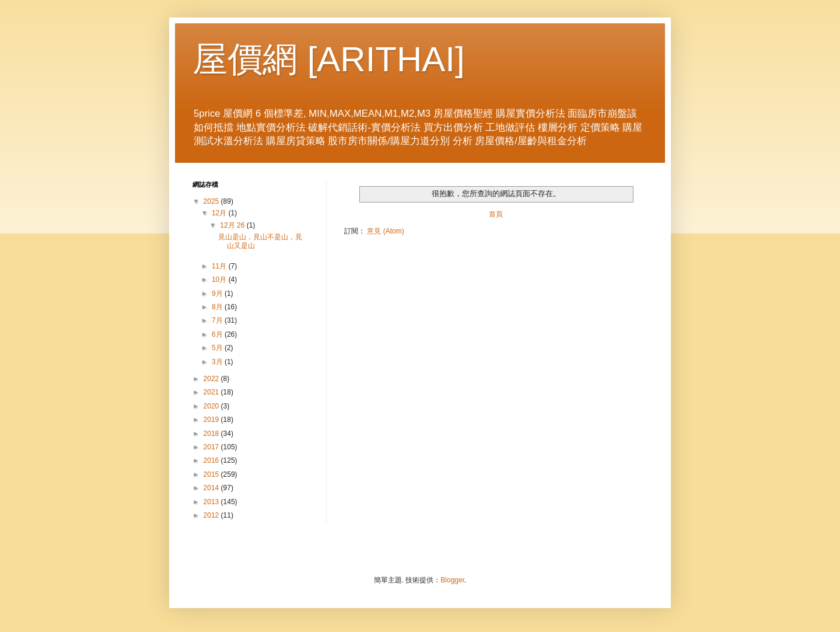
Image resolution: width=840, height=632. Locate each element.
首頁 (496, 214)
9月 (218, 294)
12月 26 (233, 225)
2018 (212, 434)
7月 (218, 320)
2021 (212, 392)
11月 (220, 266)
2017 (212, 447)
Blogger (452, 580)
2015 (212, 474)
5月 (218, 348)
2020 (212, 406)
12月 (220, 213)
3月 (218, 362)
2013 (212, 502)
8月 (218, 307)
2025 (212, 201)
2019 (212, 420)
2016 (212, 460)
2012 (212, 515)
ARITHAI (386, 59)
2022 (212, 379)
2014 (212, 488)
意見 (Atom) (385, 231)
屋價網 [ (255, 59)
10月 (220, 280)
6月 (218, 334)
